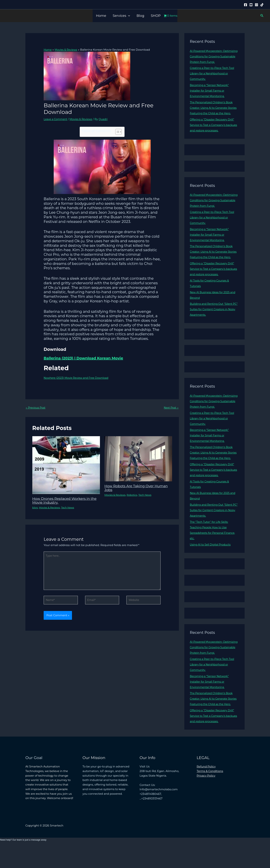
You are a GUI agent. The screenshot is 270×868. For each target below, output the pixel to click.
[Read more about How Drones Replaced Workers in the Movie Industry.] (66, 465)
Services (121, 16)
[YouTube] (251, 5)
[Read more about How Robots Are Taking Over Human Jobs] (138, 459)
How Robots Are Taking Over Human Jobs (138, 488)
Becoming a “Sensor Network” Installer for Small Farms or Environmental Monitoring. (210, 91)
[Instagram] (256, 5)
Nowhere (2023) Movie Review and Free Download (78, 378)
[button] (128, 16)
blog (35, 507)
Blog (140, 16)
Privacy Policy (206, 798)
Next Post (171, 408)
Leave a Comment (56, 119)
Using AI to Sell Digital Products (211, 561)
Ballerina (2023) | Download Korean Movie (83, 358)
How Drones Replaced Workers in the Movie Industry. (63, 501)
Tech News (70, 507)
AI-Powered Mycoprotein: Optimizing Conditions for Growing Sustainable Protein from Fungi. (214, 56)
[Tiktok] (262, 5)
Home (101, 16)
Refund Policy (206, 788)
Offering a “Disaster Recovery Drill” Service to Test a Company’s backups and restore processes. (213, 130)
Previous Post (36, 408)
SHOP (156, 16)
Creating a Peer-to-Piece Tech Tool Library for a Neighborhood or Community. (213, 73)
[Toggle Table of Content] (117, 132)
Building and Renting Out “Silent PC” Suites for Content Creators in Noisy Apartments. (213, 320)
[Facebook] (246, 5)
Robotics (134, 495)
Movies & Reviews (83, 119)
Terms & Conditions (210, 793)
